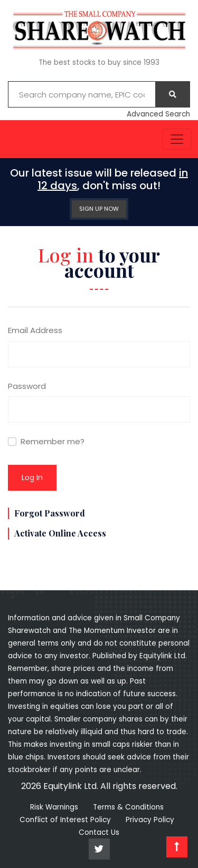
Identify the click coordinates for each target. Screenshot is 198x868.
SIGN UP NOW (99, 209)
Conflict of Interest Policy (65, 820)
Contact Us (99, 832)
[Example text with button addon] (82, 94)
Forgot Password (50, 513)
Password (27, 386)
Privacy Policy (150, 820)
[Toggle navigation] (177, 139)
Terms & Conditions (128, 807)
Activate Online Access (60, 533)
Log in (32, 477)
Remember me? (53, 441)
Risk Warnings (54, 807)
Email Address (35, 330)
